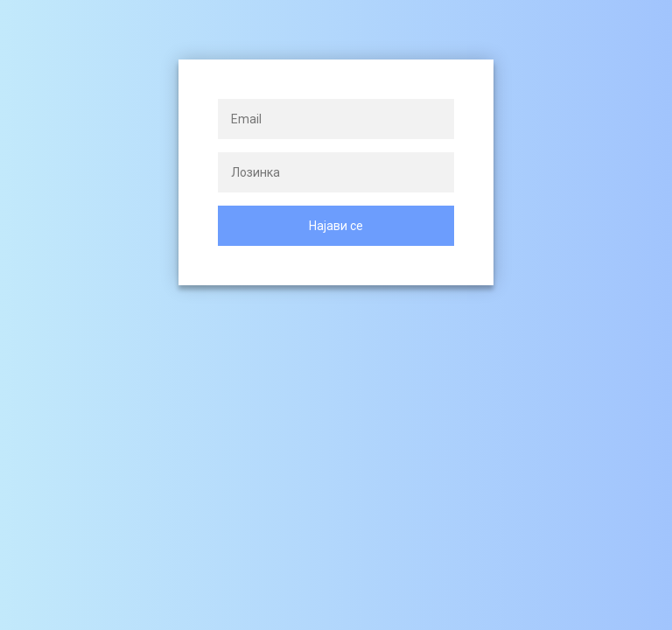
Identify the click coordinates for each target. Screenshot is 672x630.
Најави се (336, 226)
